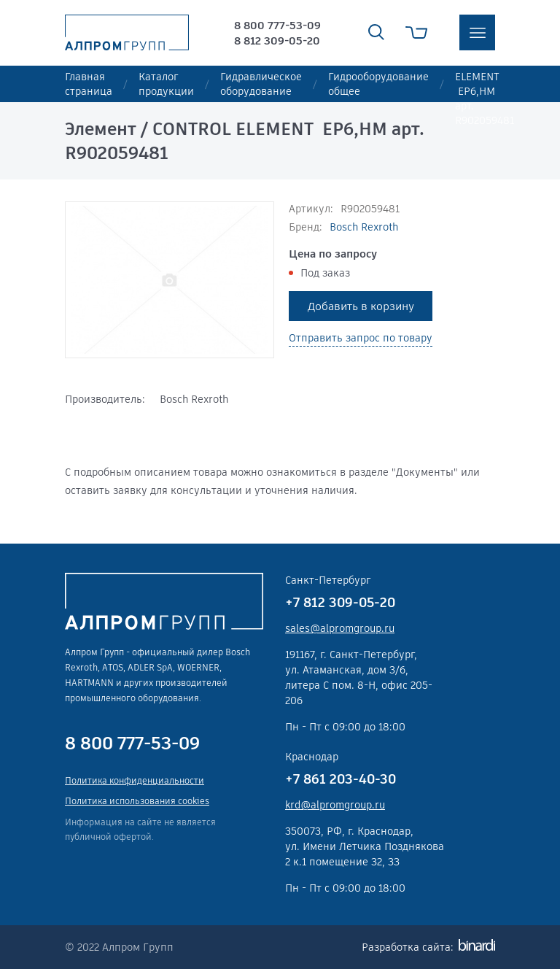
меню (477, 32)
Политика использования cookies (137, 801)
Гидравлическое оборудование (261, 84)
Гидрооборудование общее (378, 84)
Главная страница (89, 84)
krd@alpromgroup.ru (335, 805)
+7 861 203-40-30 (341, 779)
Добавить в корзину (361, 306)
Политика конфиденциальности (135, 780)
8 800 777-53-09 (277, 25)
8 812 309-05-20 (277, 40)
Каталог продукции (166, 84)
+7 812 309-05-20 (340, 602)
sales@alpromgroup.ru (340, 628)
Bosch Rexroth (364, 227)
